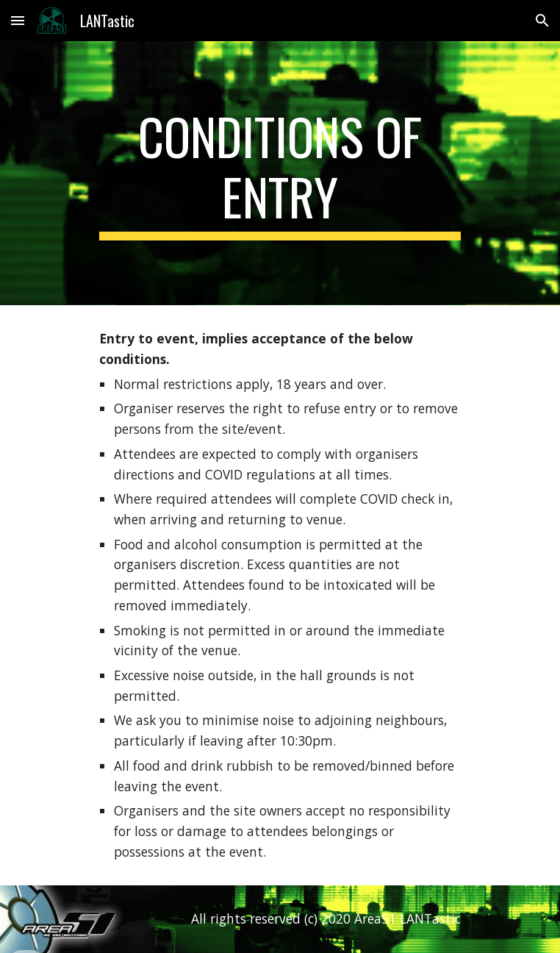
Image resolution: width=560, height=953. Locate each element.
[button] (18, 20)
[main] (280, 173)
